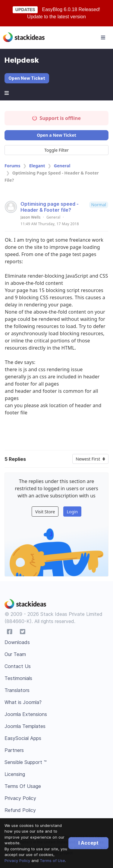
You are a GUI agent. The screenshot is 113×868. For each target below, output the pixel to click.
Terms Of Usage (23, 786)
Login (72, 512)
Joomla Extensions (26, 714)
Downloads (17, 642)
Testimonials (18, 678)
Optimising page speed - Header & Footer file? (50, 207)
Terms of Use (52, 861)
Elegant (37, 166)
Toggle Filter (56, 150)
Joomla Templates (25, 726)
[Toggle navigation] (103, 37)
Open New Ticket (27, 78)
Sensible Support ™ (26, 762)
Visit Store (45, 512)
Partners (14, 750)
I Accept (88, 843)
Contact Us (18, 666)
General (62, 166)
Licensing (15, 774)
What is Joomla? (23, 702)
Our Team (15, 654)
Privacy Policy (17, 861)
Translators (17, 690)
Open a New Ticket (56, 135)
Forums (12, 166)
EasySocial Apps (23, 738)
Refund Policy (20, 810)
